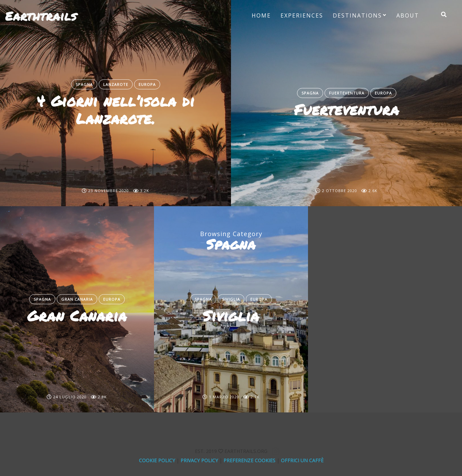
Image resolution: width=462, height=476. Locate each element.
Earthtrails (41, 16)
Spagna (84, 84)
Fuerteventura (347, 93)
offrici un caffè (302, 460)
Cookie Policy (157, 460)
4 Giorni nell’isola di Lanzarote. (115, 109)
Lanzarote (116, 84)
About (408, 15)
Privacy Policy (199, 460)
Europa (147, 84)
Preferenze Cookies (249, 460)
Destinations (357, 15)
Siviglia (231, 299)
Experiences (302, 15)
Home (261, 15)
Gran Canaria (77, 299)
